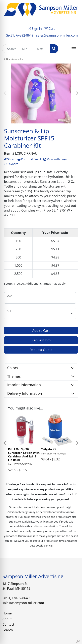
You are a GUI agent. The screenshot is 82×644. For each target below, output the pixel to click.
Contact (8, 624)
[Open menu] (74, 49)
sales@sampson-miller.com (57, 35)
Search (8, 630)
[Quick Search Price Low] (27, 49)
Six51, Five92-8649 (20, 35)
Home (7, 613)
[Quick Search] (11, 49)
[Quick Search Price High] (42, 49)
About (7, 619)
